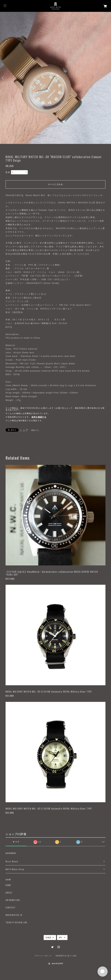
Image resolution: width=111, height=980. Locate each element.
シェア (24, 430)
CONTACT (11, 908)
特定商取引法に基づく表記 (66, 956)
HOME (8, 885)
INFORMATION (13, 900)
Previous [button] (3, 78)
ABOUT (9, 893)
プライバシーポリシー (43, 956)
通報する (35, 430)
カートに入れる (55, 184)
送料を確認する (39, 417)
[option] (55, 78)
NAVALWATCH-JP (14, 915)
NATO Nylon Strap (15, 869)
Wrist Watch (12, 861)
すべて (16, 842)
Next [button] (108, 78)
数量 (8, 172)
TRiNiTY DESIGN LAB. (17, 922)
